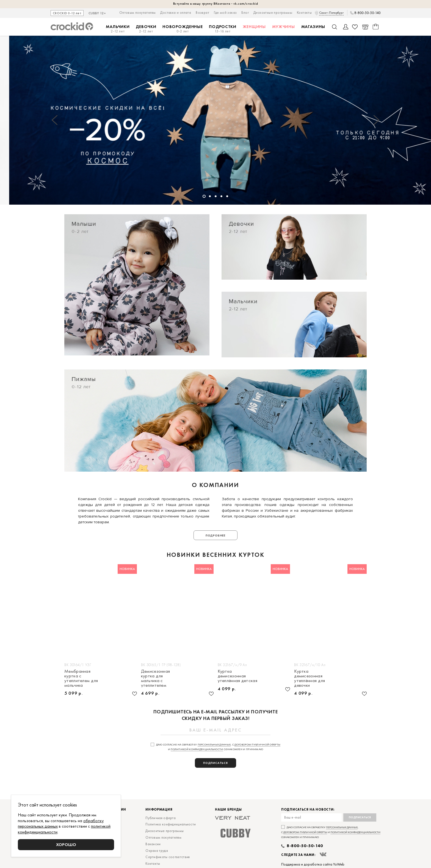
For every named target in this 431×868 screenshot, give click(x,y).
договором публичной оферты (257, 745)
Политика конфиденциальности (171, 824)
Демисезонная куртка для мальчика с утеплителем (156, 678)
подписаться (215, 763)
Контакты (304, 12)
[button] (55, 120)
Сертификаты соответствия (168, 857)
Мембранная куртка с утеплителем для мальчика (81, 678)
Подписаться (360, 817)
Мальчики (118, 29)
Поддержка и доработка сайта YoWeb (313, 864)
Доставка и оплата (176, 12)
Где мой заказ (225, 12)
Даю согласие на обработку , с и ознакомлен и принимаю (331, 832)
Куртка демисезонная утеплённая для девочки (310, 678)
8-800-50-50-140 (367, 13)
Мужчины (284, 27)
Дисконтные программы (273, 12)
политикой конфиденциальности (197, 749)
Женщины (254, 27)
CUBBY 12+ (97, 13)
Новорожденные (183, 29)
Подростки (223, 29)
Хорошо (66, 845)
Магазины (313, 27)
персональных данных (214, 745)
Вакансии (153, 844)
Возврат (202, 12)
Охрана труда (157, 851)
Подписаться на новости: (308, 810)
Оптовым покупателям (138, 12)
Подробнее (215, 535)
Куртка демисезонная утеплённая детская (237, 676)
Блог (245, 12)
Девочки (146, 29)
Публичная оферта (161, 818)
